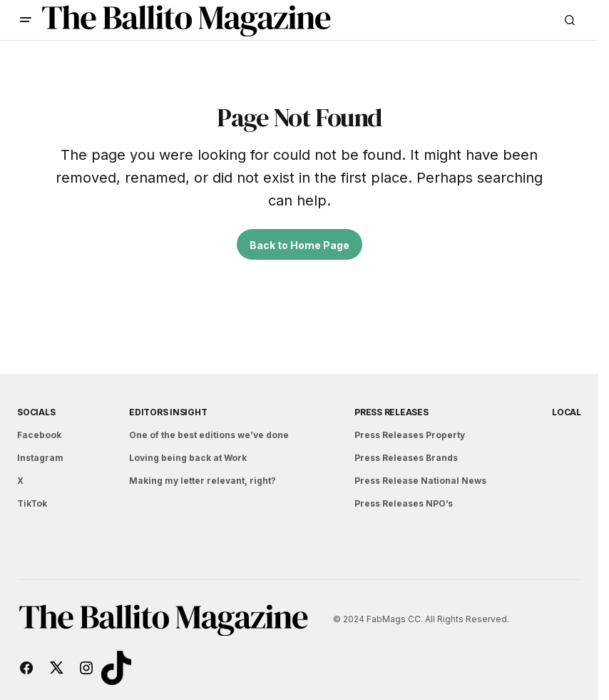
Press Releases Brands (406, 458)
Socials (36, 412)
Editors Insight (168, 412)
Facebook (39, 435)
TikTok (32, 503)
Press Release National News (420, 481)
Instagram (40, 458)
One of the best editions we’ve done (209, 435)
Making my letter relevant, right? (203, 481)
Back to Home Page (300, 245)
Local (567, 412)
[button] (26, 20)
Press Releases (391, 412)
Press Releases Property (410, 435)
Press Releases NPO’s (404, 503)
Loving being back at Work (188, 458)
